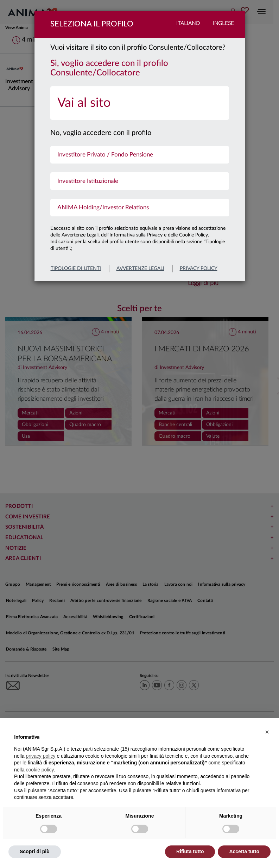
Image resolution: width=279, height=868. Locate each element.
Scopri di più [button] (35, 851)
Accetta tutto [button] (244, 851)
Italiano (188, 23)
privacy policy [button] (40, 756)
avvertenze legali (140, 269)
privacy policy (199, 269)
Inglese (223, 23)
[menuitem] (140, 103)
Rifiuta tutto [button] (190, 851)
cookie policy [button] (40, 770)
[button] (267, 732)
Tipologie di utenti (76, 269)
